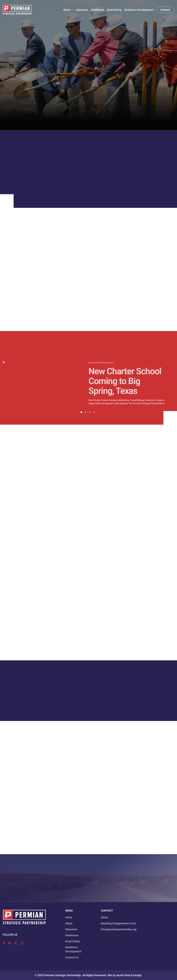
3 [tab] (90, 412)
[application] (72, 10)
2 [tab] (86, 412)
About (69, 923)
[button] (165, 10)
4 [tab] (94, 412)
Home (69, 917)
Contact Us (72, 957)
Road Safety (73, 941)
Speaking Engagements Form (118, 923)
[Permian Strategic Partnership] (17, 10)
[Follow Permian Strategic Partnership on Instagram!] (22, 943)
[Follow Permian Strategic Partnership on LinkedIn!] (9, 943)
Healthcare (72, 935)
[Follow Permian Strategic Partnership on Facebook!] (4, 943)
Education (71, 929)
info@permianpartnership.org (119, 929)
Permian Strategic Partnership (62, 975)
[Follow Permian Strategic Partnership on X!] (16, 943)
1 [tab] (81, 412)
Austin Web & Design (129, 975)
